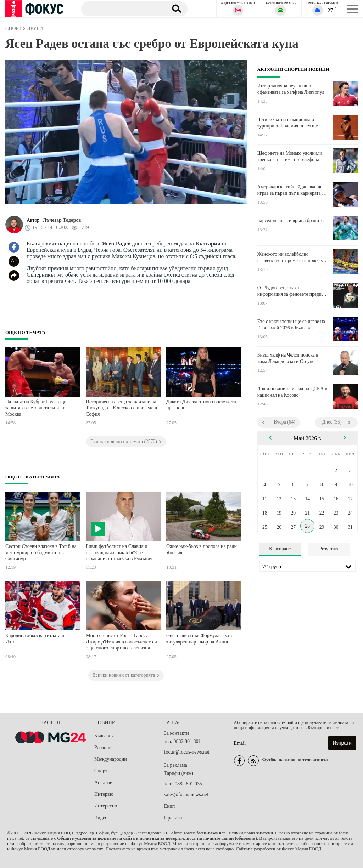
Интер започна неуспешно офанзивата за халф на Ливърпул (291, 89)
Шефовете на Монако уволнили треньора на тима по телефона (290, 156)
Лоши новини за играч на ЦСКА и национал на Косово (292, 392)
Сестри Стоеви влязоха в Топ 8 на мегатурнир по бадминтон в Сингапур (41, 552)
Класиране (280, 549)
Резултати (330, 549)
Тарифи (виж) (179, 773)
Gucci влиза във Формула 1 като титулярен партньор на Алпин (200, 639)
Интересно (106, 806)
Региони (103, 747)
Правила (173, 818)
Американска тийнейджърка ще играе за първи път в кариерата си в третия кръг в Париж (292, 190)
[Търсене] (122, 8)
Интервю (104, 794)
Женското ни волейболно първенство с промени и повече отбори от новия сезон (290, 257)
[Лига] (308, 566)
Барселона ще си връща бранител (292, 220)
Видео (101, 818)
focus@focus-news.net (187, 752)
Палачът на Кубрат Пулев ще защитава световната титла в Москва (36, 408)
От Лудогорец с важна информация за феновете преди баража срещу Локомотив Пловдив (289, 291)
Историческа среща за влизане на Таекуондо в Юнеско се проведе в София (121, 408)
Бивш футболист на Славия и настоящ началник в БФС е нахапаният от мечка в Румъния (119, 552)
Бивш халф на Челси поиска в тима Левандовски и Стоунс (288, 358)
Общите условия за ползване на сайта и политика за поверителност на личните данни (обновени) (157, 838)
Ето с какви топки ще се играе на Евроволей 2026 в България (291, 325)
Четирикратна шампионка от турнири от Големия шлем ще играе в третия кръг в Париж (288, 123)
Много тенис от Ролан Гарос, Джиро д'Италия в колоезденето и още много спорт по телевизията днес (121, 643)
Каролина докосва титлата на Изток (36, 639)
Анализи (103, 782)
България (104, 736)
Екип (169, 806)
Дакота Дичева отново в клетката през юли (201, 405)
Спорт (101, 771)
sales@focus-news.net (186, 795)
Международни (111, 759)
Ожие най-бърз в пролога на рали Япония (202, 549)
